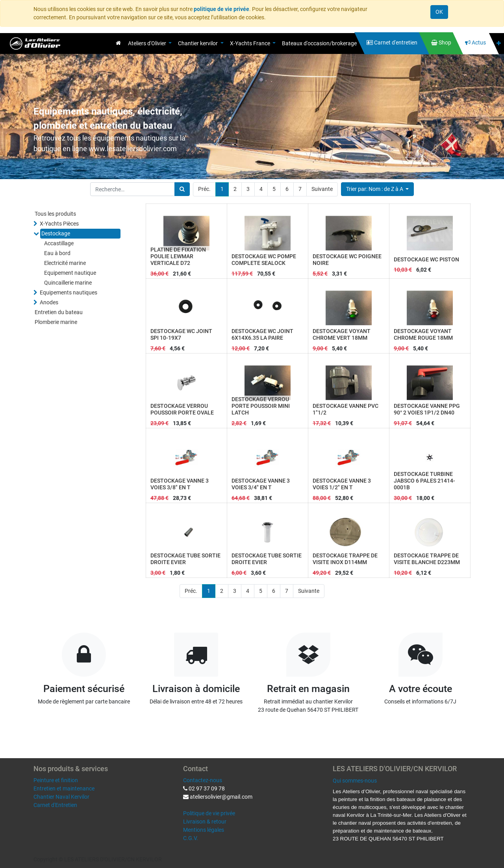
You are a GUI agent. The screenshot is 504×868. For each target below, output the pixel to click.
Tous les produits (55, 214)
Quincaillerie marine (68, 283)
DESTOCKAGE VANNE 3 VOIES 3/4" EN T (261, 484)
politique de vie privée (221, 9)
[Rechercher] (182, 189)
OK (439, 12)
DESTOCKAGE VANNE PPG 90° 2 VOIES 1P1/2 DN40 (427, 409)
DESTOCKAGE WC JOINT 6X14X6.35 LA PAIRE (262, 334)
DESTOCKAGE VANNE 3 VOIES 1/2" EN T (342, 484)
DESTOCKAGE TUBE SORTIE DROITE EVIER (185, 559)
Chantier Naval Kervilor (61, 797)
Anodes (49, 302)
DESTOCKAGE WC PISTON (426, 259)
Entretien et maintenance (64, 788)
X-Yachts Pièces (59, 224)
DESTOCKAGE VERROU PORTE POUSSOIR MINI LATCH (261, 406)
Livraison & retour (205, 822)
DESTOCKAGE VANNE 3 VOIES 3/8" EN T (180, 484)
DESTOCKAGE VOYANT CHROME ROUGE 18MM (423, 334)
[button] (499, 43)
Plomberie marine (56, 322)
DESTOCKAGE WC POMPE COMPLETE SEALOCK (264, 260)
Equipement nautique (70, 273)
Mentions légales (204, 830)
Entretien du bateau (59, 312)
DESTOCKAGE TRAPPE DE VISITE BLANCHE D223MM (427, 559)
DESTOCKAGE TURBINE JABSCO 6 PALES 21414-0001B (424, 481)
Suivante (322, 189)
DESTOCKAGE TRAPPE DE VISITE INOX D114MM (345, 559)
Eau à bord (57, 253)
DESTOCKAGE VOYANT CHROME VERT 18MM (342, 334)
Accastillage (59, 243)
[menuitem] (118, 43)
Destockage (56, 233)
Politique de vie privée (209, 813)
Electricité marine (65, 263)
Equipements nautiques (69, 292)
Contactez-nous (203, 780)
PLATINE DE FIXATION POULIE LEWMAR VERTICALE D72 (178, 256)
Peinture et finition (56, 780)
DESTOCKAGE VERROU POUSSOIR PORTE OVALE (182, 409)
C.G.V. (191, 838)
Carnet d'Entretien (55, 805)
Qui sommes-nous (355, 781)
